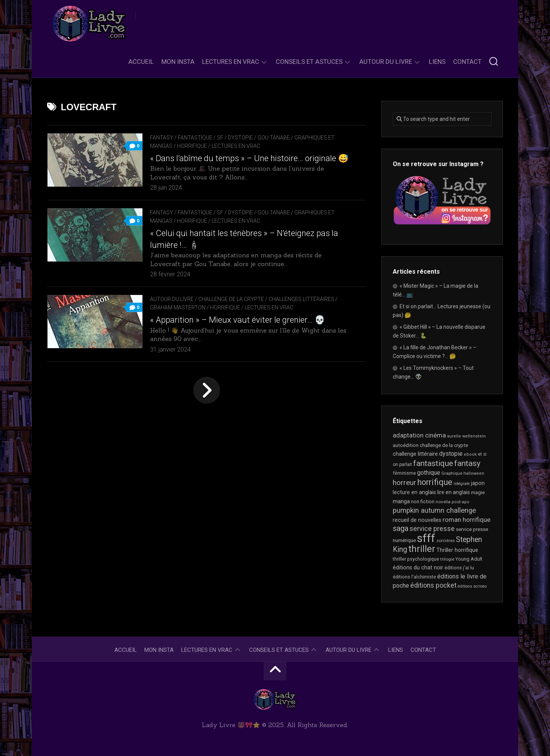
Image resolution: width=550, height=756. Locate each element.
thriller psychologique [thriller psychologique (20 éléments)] (416, 559)
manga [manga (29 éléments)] (401, 501)
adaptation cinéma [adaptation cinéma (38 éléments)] (419, 435)
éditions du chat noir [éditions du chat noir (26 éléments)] (418, 567)
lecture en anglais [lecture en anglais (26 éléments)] (414, 492)
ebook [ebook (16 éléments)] (470, 454)
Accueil (141, 62)
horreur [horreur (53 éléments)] (405, 483)
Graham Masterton (178, 307)
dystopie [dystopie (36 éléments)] (451, 454)
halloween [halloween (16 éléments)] (474, 473)
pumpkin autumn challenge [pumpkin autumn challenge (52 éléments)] (434, 510)
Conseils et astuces (309, 62)
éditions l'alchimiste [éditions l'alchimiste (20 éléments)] (414, 577)
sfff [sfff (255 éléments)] (426, 538)
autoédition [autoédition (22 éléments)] (406, 445)
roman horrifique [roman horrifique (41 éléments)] (466, 520)
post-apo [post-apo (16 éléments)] (461, 502)
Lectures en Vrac (231, 62)
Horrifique (192, 146)
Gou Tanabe (274, 138)
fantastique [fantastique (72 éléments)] (433, 463)
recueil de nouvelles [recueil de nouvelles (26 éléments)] (417, 520)
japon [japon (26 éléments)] (478, 483)
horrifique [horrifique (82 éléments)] (435, 482)
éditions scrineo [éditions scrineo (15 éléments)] (472, 586)
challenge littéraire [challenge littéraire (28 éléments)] (415, 454)
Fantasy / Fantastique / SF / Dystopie (202, 138)
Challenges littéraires (301, 299)
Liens (437, 62)
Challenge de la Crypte (231, 299)
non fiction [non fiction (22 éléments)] (423, 502)
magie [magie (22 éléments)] (478, 492)
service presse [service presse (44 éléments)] (432, 529)
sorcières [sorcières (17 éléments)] (446, 540)
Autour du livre (386, 62)
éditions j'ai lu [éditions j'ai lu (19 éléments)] (459, 568)
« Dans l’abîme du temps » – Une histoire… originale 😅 (249, 158)
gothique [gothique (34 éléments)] (429, 473)
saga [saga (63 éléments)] (401, 528)
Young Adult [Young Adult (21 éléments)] (469, 559)
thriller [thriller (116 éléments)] (422, 549)
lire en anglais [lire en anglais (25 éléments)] (454, 492)
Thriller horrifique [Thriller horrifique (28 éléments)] (457, 550)
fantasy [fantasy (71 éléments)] (467, 463)
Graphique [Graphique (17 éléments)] (452, 473)
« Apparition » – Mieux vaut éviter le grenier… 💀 (237, 320)
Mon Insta (178, 62)
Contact (467, 62)
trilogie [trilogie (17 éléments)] (447, 559)
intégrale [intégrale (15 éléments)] (462, 484)
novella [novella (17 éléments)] (443, 502)
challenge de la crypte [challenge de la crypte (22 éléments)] (444, 445)
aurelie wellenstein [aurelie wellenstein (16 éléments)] (466, 436)
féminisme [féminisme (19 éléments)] (404, 473)
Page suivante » (207, 390)
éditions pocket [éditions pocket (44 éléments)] (433, 585)
